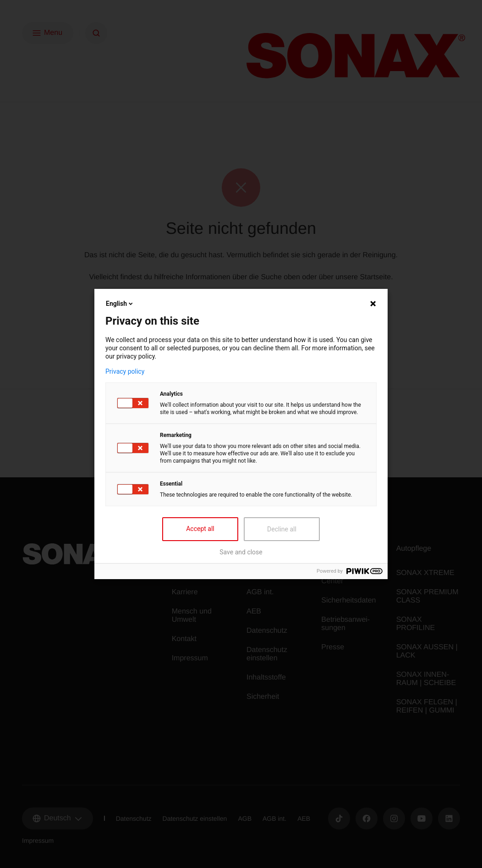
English (120, 304)
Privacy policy (125, 371)
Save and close (241, 552)
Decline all (282, 529)
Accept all (200, 529)
